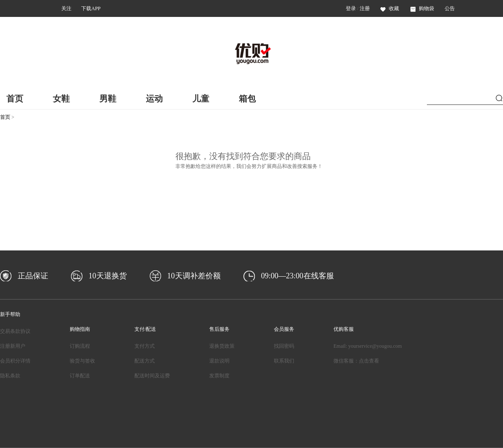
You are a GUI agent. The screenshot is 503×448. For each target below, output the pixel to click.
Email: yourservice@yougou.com (368, 346)
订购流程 (80, 346)
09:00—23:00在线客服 (298, 276)
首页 (15, 99)
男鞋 (108, 99)
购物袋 (422, 8)
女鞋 (61, 99)
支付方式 (145, 346)
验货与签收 (82, 361)
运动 (154, 99)
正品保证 (33, 276)
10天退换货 (108, 276)
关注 (66, 8)
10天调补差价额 (194, 276)
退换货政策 (222, 346)
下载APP (91, 8)
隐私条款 (10, 376)
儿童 (201, 99)
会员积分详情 (15, 361)
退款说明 (219, 361)
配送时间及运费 (152, 376)
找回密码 (284, 346)
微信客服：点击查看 (356, 361)
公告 (450, 8)
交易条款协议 (15, 331)
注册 (365, 8)
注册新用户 (13, 346)
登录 (351, 8)
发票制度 (219, 376)
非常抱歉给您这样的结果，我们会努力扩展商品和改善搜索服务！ (249, 166)
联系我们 (284, 361)
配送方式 (145, 361)
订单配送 (80, 376)
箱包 (247, 99)
